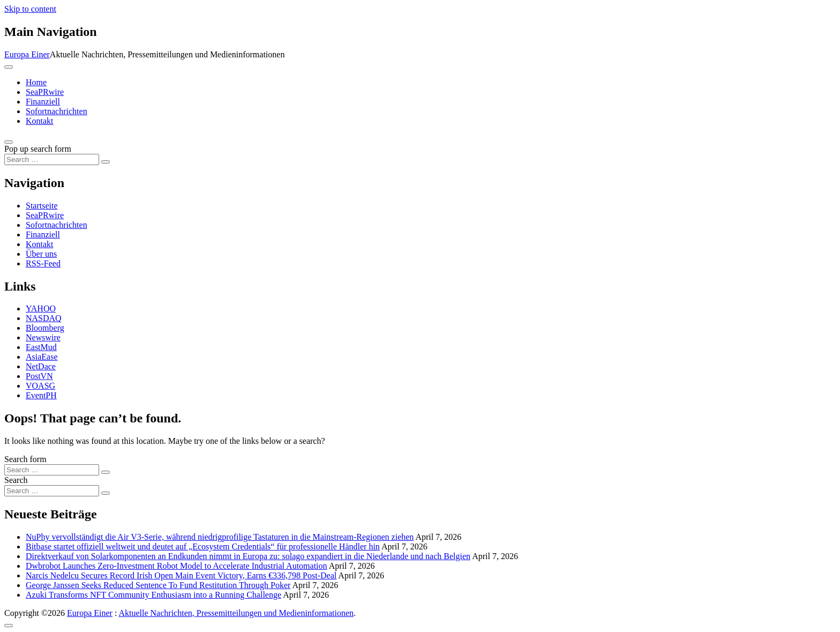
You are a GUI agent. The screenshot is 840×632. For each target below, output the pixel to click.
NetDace (41, 366)
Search (16, 480)
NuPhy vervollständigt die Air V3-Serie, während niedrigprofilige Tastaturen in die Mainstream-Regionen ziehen (220, 537)
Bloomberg (45, 328)
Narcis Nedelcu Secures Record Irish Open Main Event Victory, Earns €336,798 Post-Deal (181, 575)
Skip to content (30, 9)
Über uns (41, 254)
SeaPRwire (45, 92)
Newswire (43, 337)
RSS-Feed (43, 263)
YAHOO (41, 308)
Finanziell (43, 102)
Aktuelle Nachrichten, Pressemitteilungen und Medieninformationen (236, 613)
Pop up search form (38, 149)
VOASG (40, 386)
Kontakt (40, 121)
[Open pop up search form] (9, 142)
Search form (25, 459)
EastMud (41, 347)
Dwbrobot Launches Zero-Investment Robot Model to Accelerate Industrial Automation (177, 566)
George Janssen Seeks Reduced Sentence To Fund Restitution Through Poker (158, 585)
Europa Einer (27, 54)
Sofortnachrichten (57, 111)
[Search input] (52, 159)
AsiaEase (42, 357)
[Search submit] (106, 162)
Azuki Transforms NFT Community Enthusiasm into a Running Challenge (153, 595)
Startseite (42, 206)
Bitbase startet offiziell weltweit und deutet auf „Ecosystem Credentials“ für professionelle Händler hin (203, 547)
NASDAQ (44, 318)
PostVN (39, 376)
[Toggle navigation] (9, 67)
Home (36, 82)
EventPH (41, 395)
